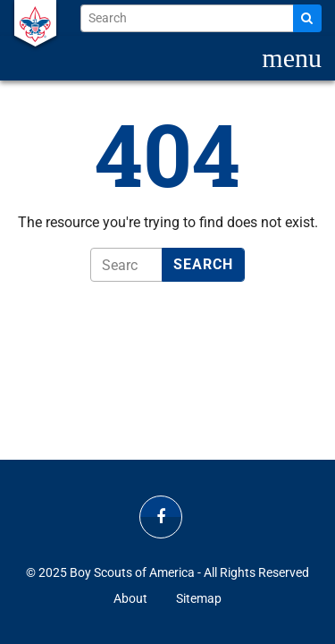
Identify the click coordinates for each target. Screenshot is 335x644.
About (130, 598)
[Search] (307, 18)
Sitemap (199, 598)
